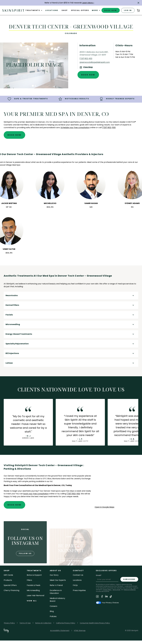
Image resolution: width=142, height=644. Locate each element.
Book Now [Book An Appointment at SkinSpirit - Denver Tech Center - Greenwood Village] (88, 75)
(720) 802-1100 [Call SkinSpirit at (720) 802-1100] (86, 59)
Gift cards (8, 575)
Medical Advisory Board (57, 600)
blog (52, 611)
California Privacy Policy (66, 623)
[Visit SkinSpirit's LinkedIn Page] (106, 597)
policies (53, 616)
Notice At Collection (43, 623)
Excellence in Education (56, 592)
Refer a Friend (56, 585)
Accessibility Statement (60, 631)
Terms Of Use (25, 623)
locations (77, 580)
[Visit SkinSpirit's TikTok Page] (111, 597)
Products (8, 580)
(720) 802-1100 (73, 494)
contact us (78, 575)
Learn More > (88, 3)
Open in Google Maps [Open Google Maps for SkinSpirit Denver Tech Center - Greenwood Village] (104, 507)
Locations (52, 10)
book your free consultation (36, 494)
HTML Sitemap (80, 631)
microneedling (33, 590)
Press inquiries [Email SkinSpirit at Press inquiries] (79, 590)
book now (111, 10)
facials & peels (34, 585)
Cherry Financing (11, 590)
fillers (29, 580)
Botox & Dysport (34, 575)
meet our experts (58, 580)
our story (54, 575)
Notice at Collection (130, 590)
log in (128, 10)
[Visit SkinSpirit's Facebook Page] (102, 597)
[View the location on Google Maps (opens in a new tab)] (86, 67)
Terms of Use (116, 590)
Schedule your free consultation (75, 128)
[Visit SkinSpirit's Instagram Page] (97, 597)
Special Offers (10, 585)
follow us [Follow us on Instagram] (25, 562)
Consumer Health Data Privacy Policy (95, 623)
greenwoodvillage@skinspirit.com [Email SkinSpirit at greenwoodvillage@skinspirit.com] (95, 62)
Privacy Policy (107, 590)
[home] (13, 10)
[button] (138, 3)
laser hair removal (35, 595)
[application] (116, 485)
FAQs (75, 585)
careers (53, 606)
